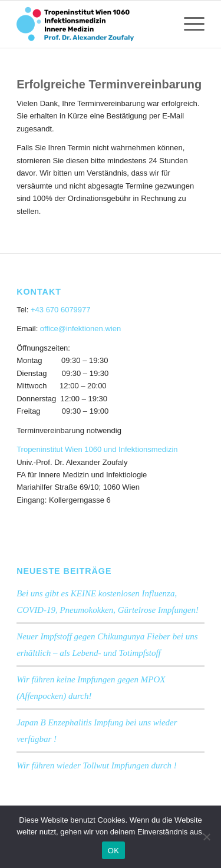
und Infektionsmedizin (141, 449)
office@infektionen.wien (80, 329)
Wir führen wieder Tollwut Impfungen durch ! (97, 765)
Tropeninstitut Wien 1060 (59, 449)
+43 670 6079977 (61, 310)
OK (113, 851)
